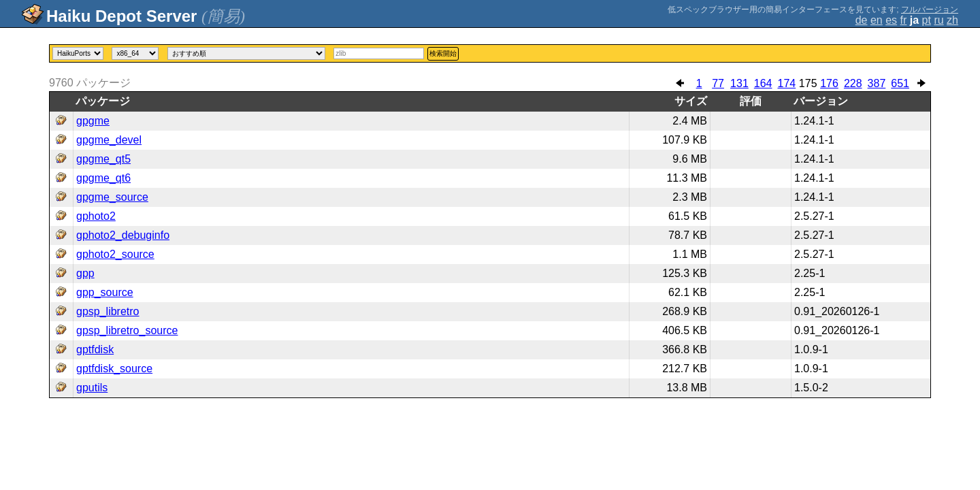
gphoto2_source (115, 254)
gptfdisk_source (114, 369)
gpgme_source (112, 197)
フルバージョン (930, 10)
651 (900, 83)
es (891, 20)
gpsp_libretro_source (127, 330)
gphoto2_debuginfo (123, 235)
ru (938, 20)
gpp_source (105, 292)
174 (786, 83)
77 (718, 83)
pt (927, 20)
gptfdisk (95, 349)
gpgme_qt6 (103, 178)
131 (739, 83)
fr (904, 20)
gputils (92, 388)
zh (952, 20)
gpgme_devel (109, 140)
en (877, 20)
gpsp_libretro (108, 311)
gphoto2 (96, 216)
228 (853, 83)
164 (763, 83)
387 (877, 83)
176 (829, 83)
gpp (85, 273)
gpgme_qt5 (103, 159)
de (862, 20)
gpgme (93, 121)
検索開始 (443, 53)
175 (808, 83)
